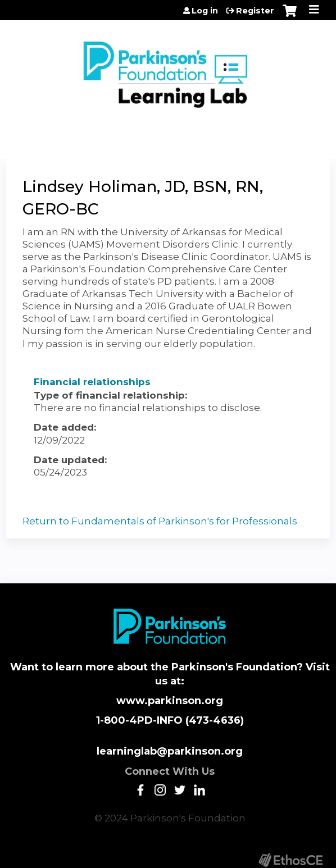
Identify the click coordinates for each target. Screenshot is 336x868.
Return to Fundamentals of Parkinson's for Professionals (160, 521)
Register (255, 11)
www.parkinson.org (170, 701)
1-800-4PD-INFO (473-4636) (170, 720)
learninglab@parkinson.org (170, 751)
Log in (205, 11)
